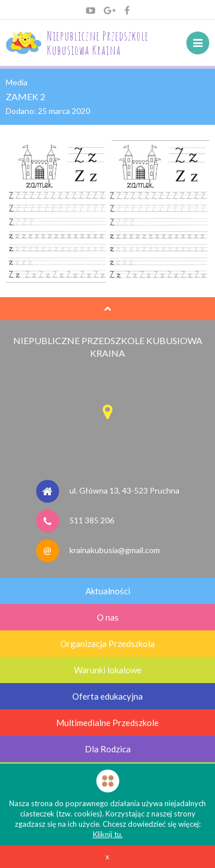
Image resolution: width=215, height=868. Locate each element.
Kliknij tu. (108, 834)
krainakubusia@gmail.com (115, 550)
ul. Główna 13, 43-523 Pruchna (124, 490)
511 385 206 (92, 520)
